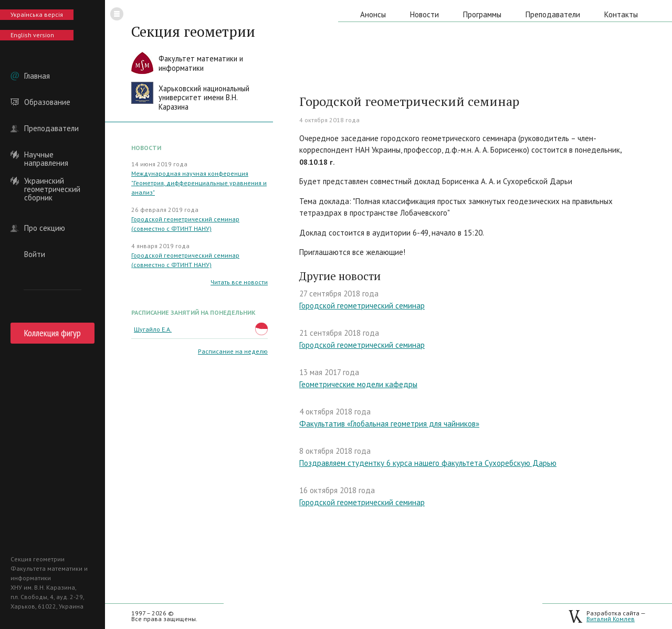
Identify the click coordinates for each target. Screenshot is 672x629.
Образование (47, 102)
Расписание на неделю (233, 351)
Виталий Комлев (611, 619)
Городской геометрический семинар (362, 306)
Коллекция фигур (52, 333)
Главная (37, 76)
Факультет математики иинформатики (201, 63)
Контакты (621, 14)
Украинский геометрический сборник (52, 181)
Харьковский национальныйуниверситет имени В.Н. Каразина (204, 98)
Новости (424, 14)
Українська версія (37, 14)
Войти (35, 254)
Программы (482, 14)
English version (32, 35)
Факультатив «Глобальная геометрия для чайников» (389, 424)
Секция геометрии (193, 31)
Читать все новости (239, 282)
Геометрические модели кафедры (358, 384)
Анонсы (373, 14)
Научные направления (46, 155)
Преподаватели (51, 129)
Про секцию (45, 228)
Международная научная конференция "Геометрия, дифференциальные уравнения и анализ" (199, 183)
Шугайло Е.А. (153, 329)
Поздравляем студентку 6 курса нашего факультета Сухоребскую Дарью (428, 463)
